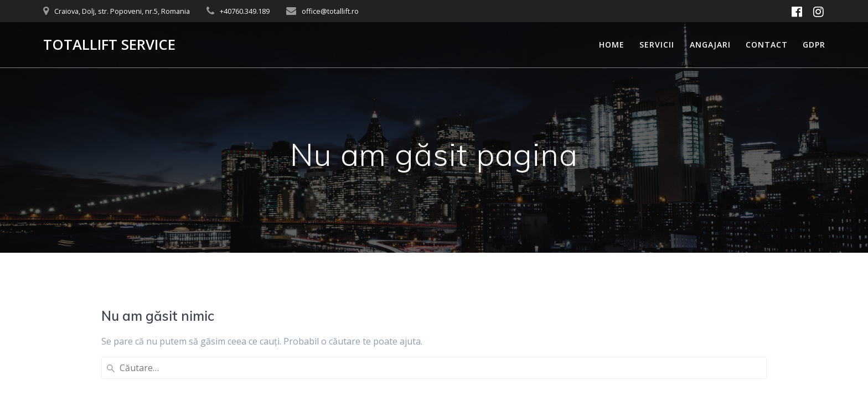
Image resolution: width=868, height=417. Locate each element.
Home (612, 45)
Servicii (657, 45)
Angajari (710, 45)
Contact (767, 45)
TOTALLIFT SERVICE (109, 45)
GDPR (814, 45)
